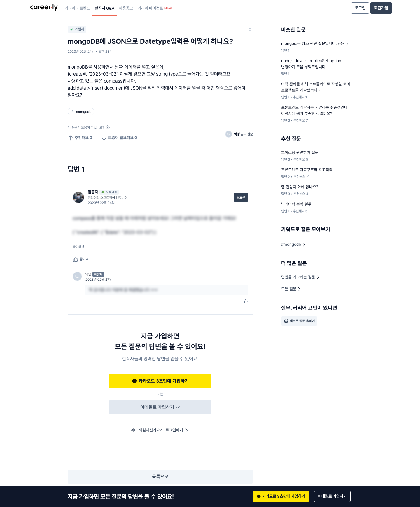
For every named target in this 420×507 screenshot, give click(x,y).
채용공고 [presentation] (126, 8)
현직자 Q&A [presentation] (105, 8)
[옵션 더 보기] (250, 29)
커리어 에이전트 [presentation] (155, 8)
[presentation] (44, 8)
